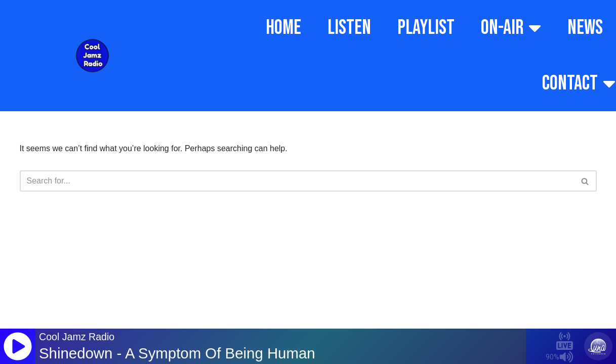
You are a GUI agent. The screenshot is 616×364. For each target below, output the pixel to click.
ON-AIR (511, 28)
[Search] (297, 181)
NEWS (585, 28)
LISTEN (349, 28)
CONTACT (579, 83)
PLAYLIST (426, 28)
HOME (283, 28)
